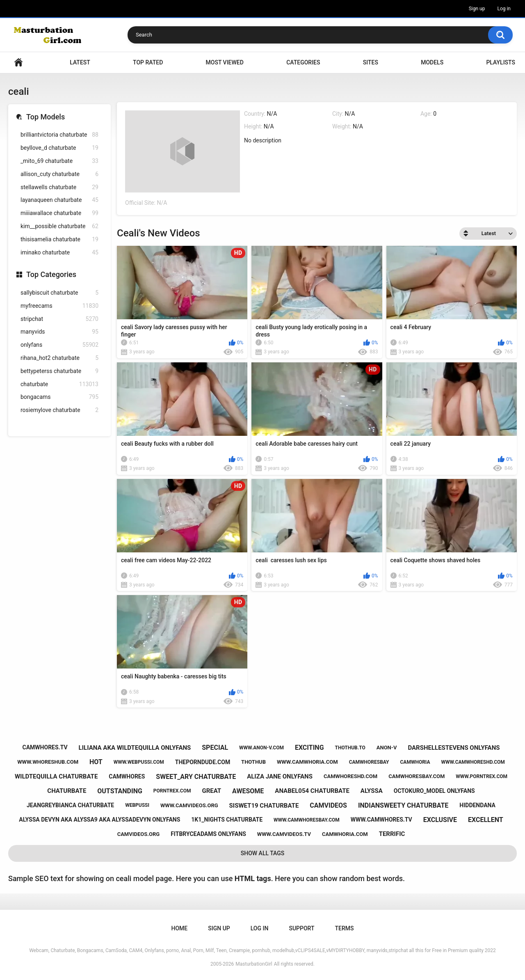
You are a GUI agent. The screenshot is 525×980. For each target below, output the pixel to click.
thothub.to (350, 748)
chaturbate (59, 384)
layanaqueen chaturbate (59, 200)
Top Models (46, 117)
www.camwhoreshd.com (473, 762)
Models (432, 62)
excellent (486, 820)
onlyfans (59, 345)
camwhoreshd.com (350, 776)
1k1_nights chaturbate (227, 820)
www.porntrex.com (482, 776)
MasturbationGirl (254, 964)
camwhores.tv (45, 747)
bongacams (59, 397)
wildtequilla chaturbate (56, 776)
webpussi (137, 805)
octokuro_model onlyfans (434, 791)
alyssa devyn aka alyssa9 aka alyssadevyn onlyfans (99, 820)
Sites (371, 62)
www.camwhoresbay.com (307, 820)
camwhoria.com (345, 834)
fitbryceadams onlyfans (208, 834)
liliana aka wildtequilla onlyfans (135, 748)
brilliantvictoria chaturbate (59, 135)
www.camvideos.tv (284, 834)
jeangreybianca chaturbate (70, 805)
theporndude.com (203, 762)
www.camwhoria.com (307, 762)
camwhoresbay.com (417, 776)
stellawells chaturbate (59, 187)
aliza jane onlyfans (280, 776)
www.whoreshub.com (48, 762)
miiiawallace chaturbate (59, 213)
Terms (344, 928)
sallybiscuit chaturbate (59, 293)
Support (301, 928)
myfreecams (59, 306)
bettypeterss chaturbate (59, 371)
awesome (248, 791)
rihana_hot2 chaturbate (59, 358)
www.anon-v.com (261, 748)
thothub (253, 762)
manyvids (59, 332)
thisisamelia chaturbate (59, 239)
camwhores (127, 776)
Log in (504, 9)
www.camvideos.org (189, 805)
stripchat (59, 319)
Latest (80, 62)
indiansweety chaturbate (403, 805)
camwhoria (415, 762)
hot (96, 762)
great (211, 791)
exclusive (440, 820)
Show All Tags (263, 853)
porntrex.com (172, 791)
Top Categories (51, 274)
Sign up (477, 9)
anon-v (387, 748)
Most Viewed (225, 62)
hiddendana (477, 805)
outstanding (120, 791)
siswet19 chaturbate (264, 806)
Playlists (501, 62)
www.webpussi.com (139, 762)
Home (18, 63)
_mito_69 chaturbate (59, 161)
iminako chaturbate (59, 253)
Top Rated (148, 62)
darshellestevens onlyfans (454, 748)
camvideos (328, 805)
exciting (309, 748)
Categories (303, 62)
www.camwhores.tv (381, 820)
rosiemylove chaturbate (59, 410)
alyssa (372, 791)
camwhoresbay (369, 762)
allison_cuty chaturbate (59, 174)
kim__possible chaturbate (59, 226)
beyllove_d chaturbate (59, 148)
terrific (392, 834)
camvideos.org (139, 834)
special (215, 748)
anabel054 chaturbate (312, 791)
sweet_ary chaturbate (196, 777)
